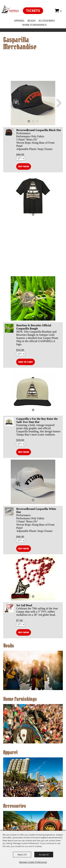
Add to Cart (26, 362)
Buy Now (24, 166)
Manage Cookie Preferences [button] (33, 862)
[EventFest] (10, 9)
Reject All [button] (22, 855)
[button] (59, 103)
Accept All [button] (44, 855)
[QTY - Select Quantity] (21, 158)
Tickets (33, 11)
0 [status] (61, 11)
